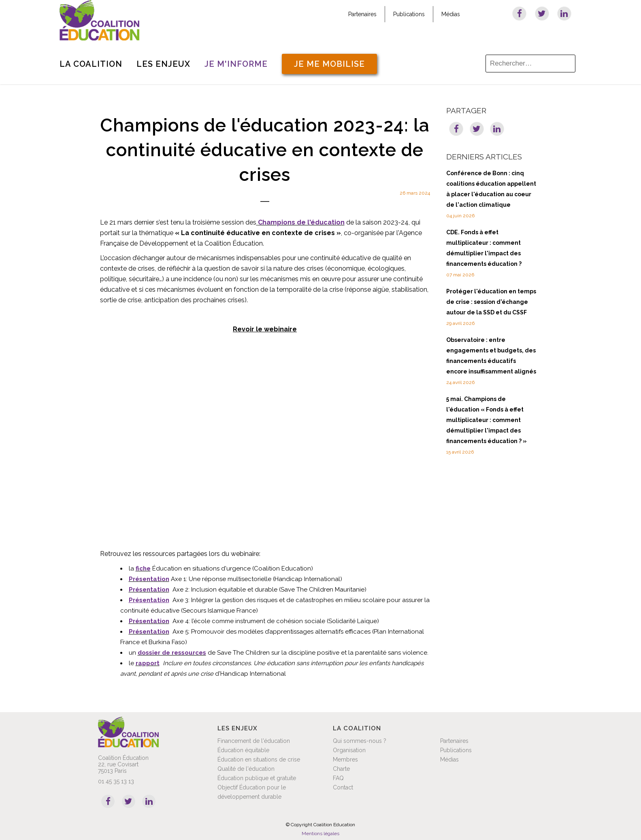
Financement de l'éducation (254, 741)
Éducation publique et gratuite (257, 778)
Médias (451, 14)
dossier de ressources (172, 653)
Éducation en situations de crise (259, 759)
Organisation (349, 750)
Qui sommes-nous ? (360, 741)
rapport (148, 663)
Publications (409, 14)
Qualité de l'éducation (246, 769)
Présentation (149, 579)
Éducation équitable (243, 750)
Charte (341, 769)
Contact (343, 787)
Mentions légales (320, 834)
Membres (345, 759)
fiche (143, 568)
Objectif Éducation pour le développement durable (252, 792)
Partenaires (362, 14)
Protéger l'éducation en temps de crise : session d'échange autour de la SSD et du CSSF (491, 302)
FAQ (338, 778)
